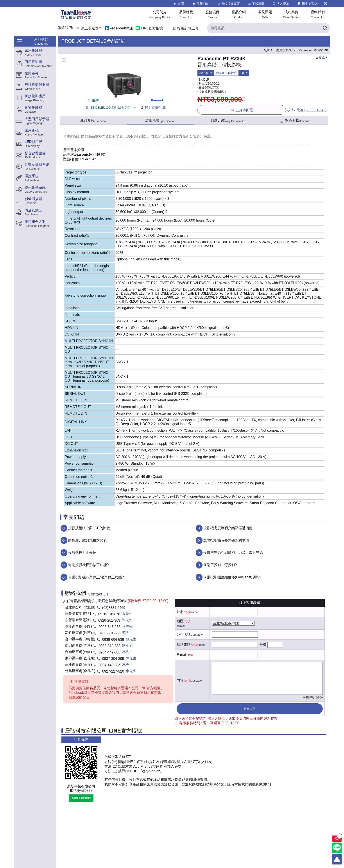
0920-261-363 (109, 620)
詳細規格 (160, 121)
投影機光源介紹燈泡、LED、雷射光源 (233, 553)
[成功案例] (291, 14)
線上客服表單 (91, 28)
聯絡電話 (184, 645)
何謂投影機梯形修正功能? (89, 565)
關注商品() (307, 4)
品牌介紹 (228, 121)
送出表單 (250, 709)
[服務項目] (212, 14)
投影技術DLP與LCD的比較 (89, 528)
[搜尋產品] (269, 28)
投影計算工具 (185, 28)
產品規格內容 (98, 136)
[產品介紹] (239, 14)
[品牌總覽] (186, 14)
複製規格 (321, 58)
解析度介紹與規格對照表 (88, 540)
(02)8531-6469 (316, 110)
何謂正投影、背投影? (220, 565)
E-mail (182, 655)
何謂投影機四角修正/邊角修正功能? (96, 577)
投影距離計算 (153, 108)
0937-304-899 (113, 659)
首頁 (179, 4)
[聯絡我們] (318, 14)
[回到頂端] (337, 859)
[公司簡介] (160, 14)
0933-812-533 (110, 646)
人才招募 (281, 4)
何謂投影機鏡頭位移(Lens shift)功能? (232, 577)
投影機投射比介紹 (82, 553)
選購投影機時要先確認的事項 (226, 540)
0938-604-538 (110, 633)
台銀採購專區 (228, 4)
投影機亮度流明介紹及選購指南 (228, 528)
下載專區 (256, 4)
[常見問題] (265, 14)
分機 (263, 645)
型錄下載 (295, 121)
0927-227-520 (113, 671)
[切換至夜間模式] (326, 4)
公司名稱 (184, 634)
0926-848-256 (110, 627)
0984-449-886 (110, 652)
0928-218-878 (109, 614)
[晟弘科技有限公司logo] (76, 19)
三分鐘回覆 (242, 110)
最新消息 (200, 4)
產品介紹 (93, 121)
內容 (180, 680)
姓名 (180, 612)
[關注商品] (337, 839)
